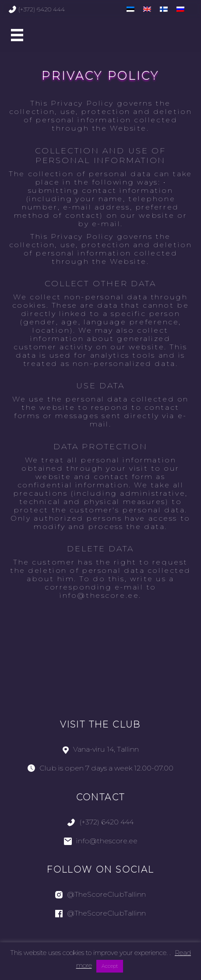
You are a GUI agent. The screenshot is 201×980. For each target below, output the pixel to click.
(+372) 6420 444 (37, 9)
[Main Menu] (17, 35)
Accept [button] (110, 966)
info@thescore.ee (101, 841)
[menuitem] (130, 9)
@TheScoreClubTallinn (100, 894)
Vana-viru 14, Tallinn (101, 749)
